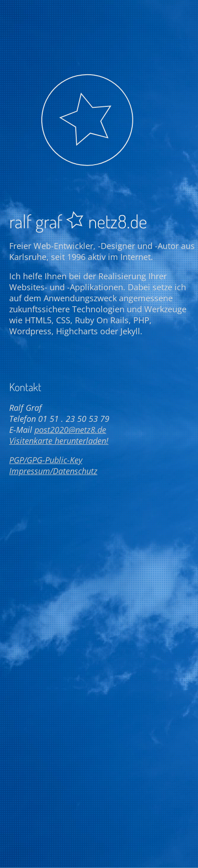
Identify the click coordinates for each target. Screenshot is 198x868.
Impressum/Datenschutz (53, 471)
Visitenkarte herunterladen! (59, 441)
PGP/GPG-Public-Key (46, 460)
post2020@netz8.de (70, 430)
